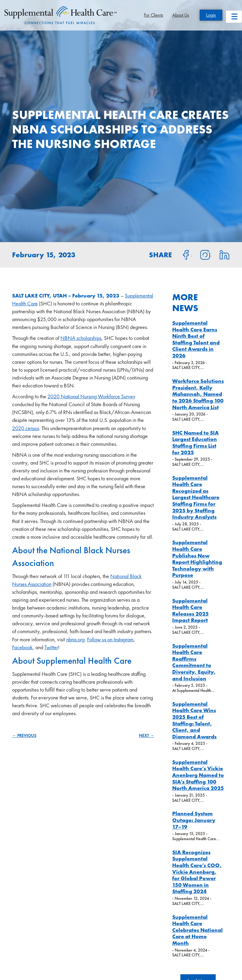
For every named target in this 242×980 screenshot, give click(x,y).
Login (211, 15)
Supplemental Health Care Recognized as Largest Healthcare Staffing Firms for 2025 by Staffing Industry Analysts (196, 497)
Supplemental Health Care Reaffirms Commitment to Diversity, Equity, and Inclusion (194, 662)
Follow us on (100, 639)
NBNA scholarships (81, 338)
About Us (181, 15)
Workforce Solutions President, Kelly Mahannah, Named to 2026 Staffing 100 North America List (198, 394)
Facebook (22, 647)
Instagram (124, 639)
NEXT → (147, 735)
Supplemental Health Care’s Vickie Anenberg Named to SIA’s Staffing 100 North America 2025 (198, 775)
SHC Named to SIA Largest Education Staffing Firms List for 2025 (195, 442)
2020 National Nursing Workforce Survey (91, 396)
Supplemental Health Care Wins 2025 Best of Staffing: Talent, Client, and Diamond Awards (194, 720)
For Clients (153, 15)
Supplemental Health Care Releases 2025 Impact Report (190, 610)
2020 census (26, 428)
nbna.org (75, 639)
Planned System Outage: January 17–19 (194, 820)
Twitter (51, 647)
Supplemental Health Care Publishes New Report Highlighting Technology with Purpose (197, 559)
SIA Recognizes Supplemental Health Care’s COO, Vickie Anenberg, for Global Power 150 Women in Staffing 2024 (197, 872)
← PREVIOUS (24, 735)
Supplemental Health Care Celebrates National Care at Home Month (197, 930)
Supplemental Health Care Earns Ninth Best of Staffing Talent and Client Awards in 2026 (196, 339)
